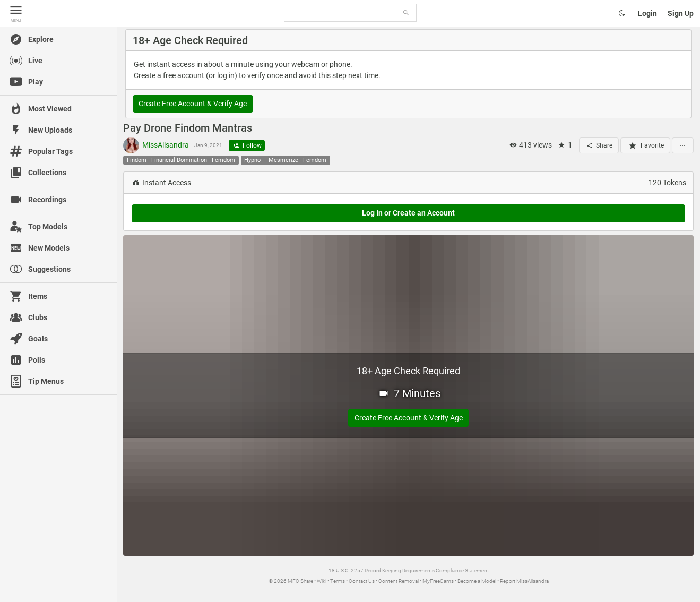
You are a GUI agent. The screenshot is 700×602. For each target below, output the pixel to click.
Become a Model (477, 581)
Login (647, 13)
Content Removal (399, 581)
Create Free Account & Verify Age (193, 104)
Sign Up (681, 13)
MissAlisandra (156, 145)
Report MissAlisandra (524, 581)
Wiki (322, 581)
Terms (338, 581)
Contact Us (362, 581)
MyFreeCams (438, 581)
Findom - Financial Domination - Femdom (181, 160)
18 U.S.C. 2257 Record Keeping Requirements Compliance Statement (409, 570)
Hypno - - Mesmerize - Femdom (285, 160)
